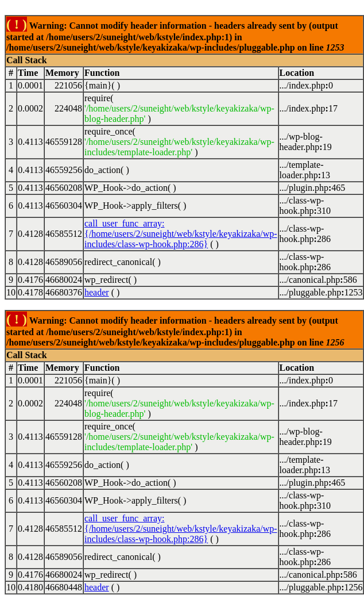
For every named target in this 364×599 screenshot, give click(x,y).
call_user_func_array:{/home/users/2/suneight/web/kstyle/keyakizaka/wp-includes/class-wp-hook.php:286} (181, 234)
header (97, 292)
